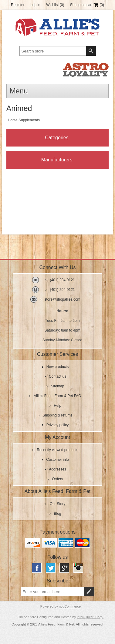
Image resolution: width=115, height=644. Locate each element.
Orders (57, 479)
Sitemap (57, 386)
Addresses (57, 469)
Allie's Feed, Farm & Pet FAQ (57, 396)
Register (18, 5)
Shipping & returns (57, 415)
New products (57, 367)
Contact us (57, 376)
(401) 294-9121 (62, 280)
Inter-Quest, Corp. (90, 617)
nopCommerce (70, 606)
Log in (35, 5)
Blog (57, 514)
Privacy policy (57, 425)
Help (57, 406)
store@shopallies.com (62, 299)
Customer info (57, 460)
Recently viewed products (57, 450)
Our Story (57, 504)
